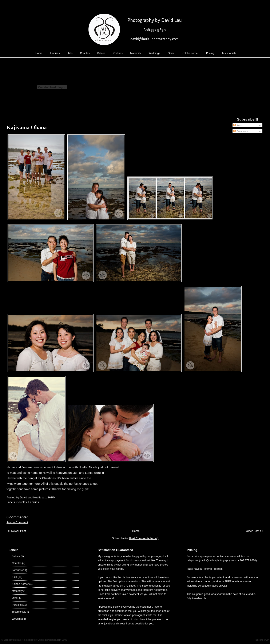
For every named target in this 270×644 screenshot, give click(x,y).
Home (39, 53)
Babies (101, 53)
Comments (241, 131)
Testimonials (229, 53)
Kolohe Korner (190, 53)
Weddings (154, 53)
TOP (266, 640)
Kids (70, 53)
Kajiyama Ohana (27, 127)
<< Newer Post (16, 531)
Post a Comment (17, 522)
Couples (85, 53)
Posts (238, 125)
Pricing (210, 53)
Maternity (136, 53)
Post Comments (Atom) (144, 538)
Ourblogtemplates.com (49, 640)
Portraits (118, 53)
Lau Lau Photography (135, 4)
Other (171, 53)
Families (55, 53)
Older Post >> (255, 531)
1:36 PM (50, 497)
